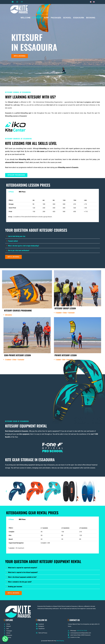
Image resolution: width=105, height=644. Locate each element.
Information (8, 315)
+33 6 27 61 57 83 (82, 631)
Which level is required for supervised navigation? (23, 568)
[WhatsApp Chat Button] (5, 639)
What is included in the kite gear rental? (20, 582)
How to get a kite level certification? (19, 250)
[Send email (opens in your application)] (22, 2)
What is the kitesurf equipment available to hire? (22, 577)
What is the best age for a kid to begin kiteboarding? (24, 246)
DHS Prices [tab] (22, 192)
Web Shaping (60, 641)
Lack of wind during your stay (17, 236)
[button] (20, 56)
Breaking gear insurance (15, 586)
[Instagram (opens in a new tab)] (17, 2)
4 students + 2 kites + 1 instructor (65, 313)
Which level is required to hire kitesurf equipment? (23, 572)
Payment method (13, 241)
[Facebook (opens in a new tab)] (13, 2)
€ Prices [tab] (11, 192)
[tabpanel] (52, 208)
